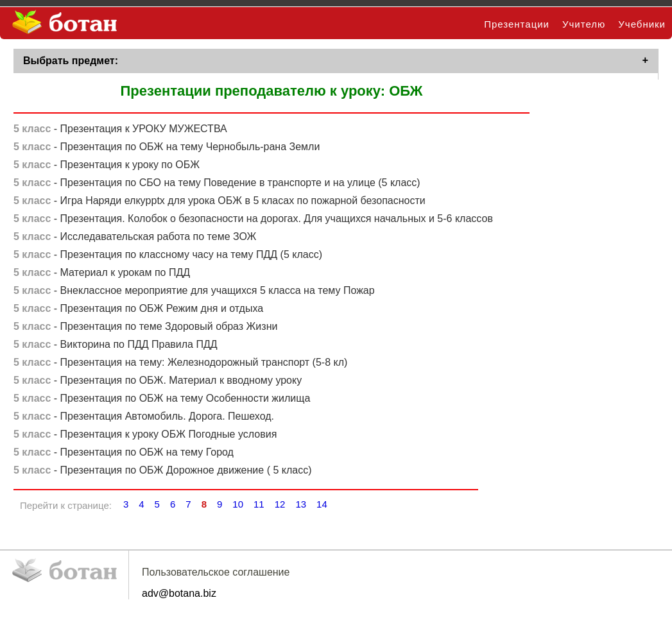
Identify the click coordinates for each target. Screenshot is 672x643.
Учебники (642, 24)
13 (301, 507)
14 (322, 507)
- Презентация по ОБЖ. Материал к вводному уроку (158, 383)
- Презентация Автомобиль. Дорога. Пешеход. (144, 419)
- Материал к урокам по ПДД (102, 275)
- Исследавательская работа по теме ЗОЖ (135, 239)
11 (259, 507)
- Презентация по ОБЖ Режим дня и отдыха (138, 311)
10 (238, 507)
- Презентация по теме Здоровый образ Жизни (145, 329)
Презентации (517, 24)
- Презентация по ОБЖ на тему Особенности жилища (162, 401)
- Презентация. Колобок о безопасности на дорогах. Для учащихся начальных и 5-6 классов (253, 221)
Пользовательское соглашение (216, 575)
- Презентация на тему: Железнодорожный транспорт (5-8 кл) (180, 365)
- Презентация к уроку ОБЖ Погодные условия (145, 437)
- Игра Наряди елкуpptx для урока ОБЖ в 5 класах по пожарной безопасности (220, 203)
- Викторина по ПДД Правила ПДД (116, 347)
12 (280, 507)
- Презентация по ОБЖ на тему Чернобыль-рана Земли (167, 149)
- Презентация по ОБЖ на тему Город (124, 455)
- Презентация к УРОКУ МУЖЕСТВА (120, 131)
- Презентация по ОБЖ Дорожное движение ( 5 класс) (163, 473)
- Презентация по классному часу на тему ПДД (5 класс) (168, 257)
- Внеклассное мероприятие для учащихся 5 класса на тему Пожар (194, 293)
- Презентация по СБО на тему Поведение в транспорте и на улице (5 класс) (217, 185)
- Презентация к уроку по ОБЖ (107, 167)
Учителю (584, 24)
